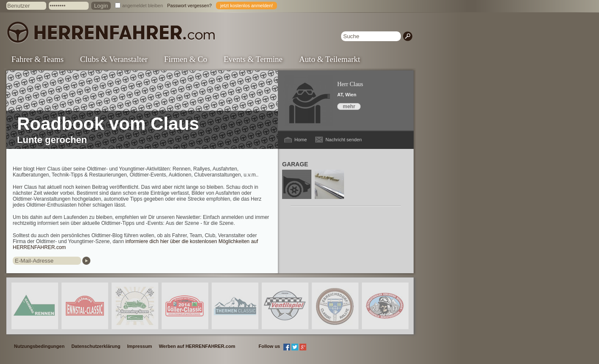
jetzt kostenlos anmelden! (246, 6)
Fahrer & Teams (38, 59)
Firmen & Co (186, 59)
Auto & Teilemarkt (330, 59)
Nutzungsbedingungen (39, 346)
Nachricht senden (344, 140)
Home (301, 140)
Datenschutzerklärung (96, 346)
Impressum (140, 346)
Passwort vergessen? (189, 6)
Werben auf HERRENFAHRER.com (197, 346)
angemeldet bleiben (143, 6)
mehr (349, 106)
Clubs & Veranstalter (114, 59)
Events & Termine (253, 59)
